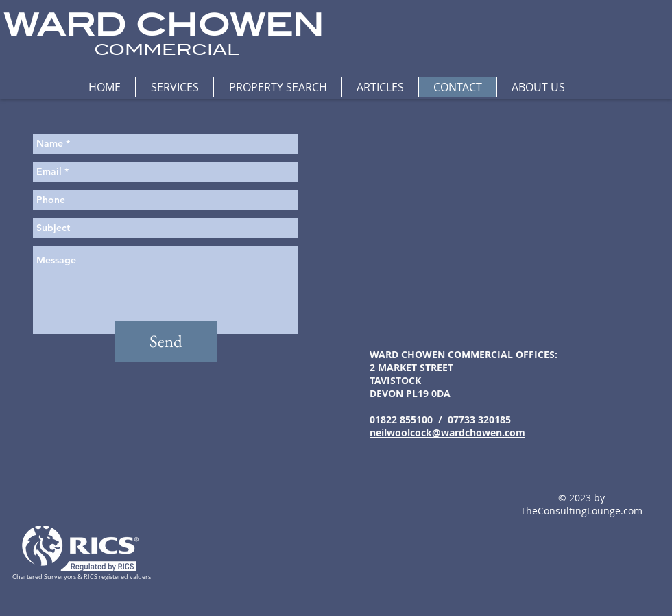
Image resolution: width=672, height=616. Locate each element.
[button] (174, 87)
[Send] (166, 341)
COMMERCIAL (167, 49)
